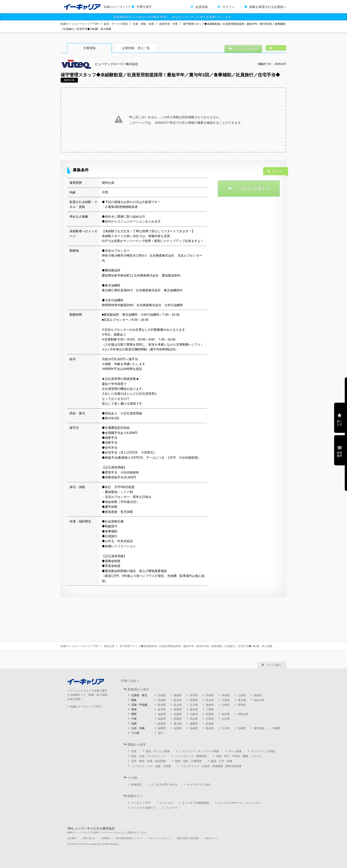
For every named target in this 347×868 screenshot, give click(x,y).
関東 (134, 700)
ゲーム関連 (235, 751)
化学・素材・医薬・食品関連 (148, 761)
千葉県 (226, 700)
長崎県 (194, 728)
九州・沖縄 (138, 728)
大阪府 (194, 714)
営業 (134, 751)
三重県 (210, 709)
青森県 (178, 695)
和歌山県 (243, 714)
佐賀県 (178, 728)
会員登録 (202, 7)
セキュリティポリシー (160, 838)
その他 (135, 733)
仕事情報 (89, 48)
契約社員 (109, 646)
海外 (160, 733)
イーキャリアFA (141, 803)
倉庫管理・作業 (168, 24)
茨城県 (162, 700)
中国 (134, 719)
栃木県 (178, 700)
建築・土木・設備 (222, 761)
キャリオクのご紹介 (199, 785)
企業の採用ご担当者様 (188, 838)
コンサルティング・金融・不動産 (151, 766)
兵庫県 (210, 714)
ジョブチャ (172, 808)
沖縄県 (276, 728)
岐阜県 (162, 709)
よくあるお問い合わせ (164, 785)
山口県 (226, 719)
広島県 (210, 719)
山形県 (242, 695)
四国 (134, 724)
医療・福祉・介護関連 (188, 761)
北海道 (162, 695)
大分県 (226, 728)
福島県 (258, 695)
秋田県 (226, 695)
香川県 (178, 724)
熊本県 (210, 728)
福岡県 (162, 728)
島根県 (178, 719)
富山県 (178, 705)
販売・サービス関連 (116, 24)
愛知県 (194, 709)
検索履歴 (339, 454)
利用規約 (106, 838)
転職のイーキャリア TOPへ (87, 707)
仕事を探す (144, 7)
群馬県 (194, 700)
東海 (134, 709)
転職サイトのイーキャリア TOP (80, 24)
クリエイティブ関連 (263, 751)
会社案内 (72, 838)
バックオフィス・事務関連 (191, 756)
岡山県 (194, 719)
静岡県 (178, 709)
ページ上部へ (274, 665)
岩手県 (194, 695)
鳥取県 (162, 719)
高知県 (210, 724)
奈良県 (226, 714)
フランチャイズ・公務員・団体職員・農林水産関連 (211, 766)
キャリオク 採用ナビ (144, 808)
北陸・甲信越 (139, 705)
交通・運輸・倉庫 (143, 24)
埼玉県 (210, 700)
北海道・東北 (139, 695)
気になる (339, 423)
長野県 (242, 705)
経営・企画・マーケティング (148, 756)
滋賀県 (162, 714)
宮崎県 (242, 728)
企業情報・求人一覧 (136, 48)
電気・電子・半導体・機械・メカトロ (239, 756)
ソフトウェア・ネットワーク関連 (199, 751)
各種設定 (137, 785)
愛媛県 (194, 724)
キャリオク (166, 803)
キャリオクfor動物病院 (196, 803)
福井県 (210, 705)
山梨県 (226, 705)
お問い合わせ (89, 838)
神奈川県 (259, 700)
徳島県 (162, 724)
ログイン (229, 7)
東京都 (242, 700)
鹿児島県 (259, 728)
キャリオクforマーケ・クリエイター (240, 803)
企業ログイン (211, 838)
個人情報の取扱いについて (129, 838)
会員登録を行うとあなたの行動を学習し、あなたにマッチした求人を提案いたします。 (173, 17)
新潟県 (162, 705)
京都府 (178, 714)
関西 (134, 714)
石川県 (194, 705)
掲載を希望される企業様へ (268, 7)
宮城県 (210, 695)
